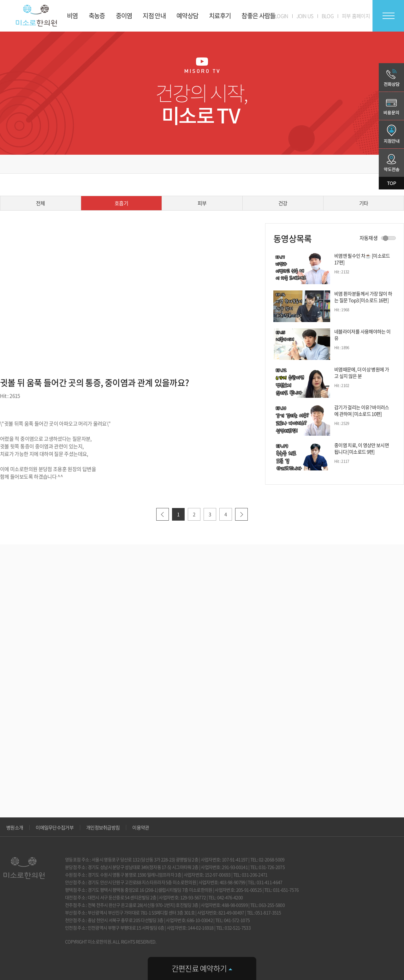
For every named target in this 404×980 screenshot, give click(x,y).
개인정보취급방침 (103, 828)
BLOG (328, 16)
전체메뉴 (388, 16)
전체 (41, 203)
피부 (202, 203)
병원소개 (15, 828)
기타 (364, 203)
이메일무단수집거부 (55, 828)
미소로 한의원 (36, 16)
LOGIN (281, 16)
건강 (283, 203)
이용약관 (141, 828)
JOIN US (305, 16)
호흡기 (121, 203)
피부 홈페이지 (356, 16)
